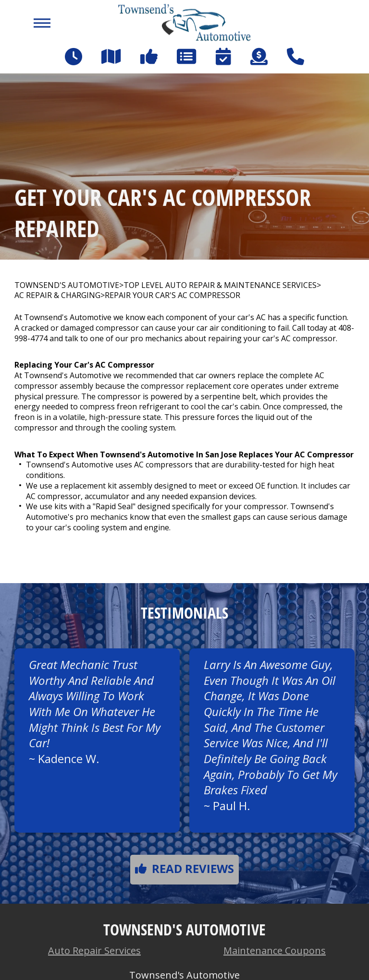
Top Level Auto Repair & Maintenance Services (220, 285)
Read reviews (184, 868)
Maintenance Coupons (275, 950)
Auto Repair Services (94, 950)
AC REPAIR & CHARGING (57, 295)
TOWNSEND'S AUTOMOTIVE (67, 285)
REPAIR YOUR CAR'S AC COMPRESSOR (172, 295)
